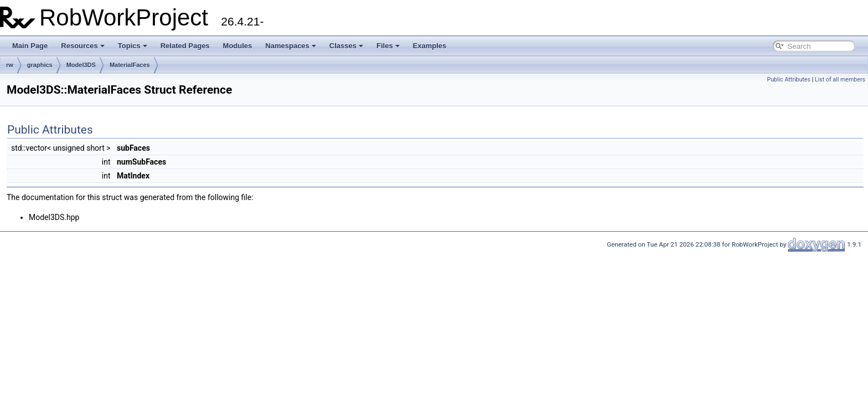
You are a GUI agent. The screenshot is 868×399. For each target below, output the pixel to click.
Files (388, 46)
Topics (133, 46)
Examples (430, 46)
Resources (82, 46)
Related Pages (185, 46)
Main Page (30, 46)
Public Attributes (789, 80)
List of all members (840, 80)
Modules (238, 46)
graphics (40, 65)
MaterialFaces (130, 65)
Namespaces (291, 46)
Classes (346, 46)
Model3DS (81, 65)
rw (10, 65)
